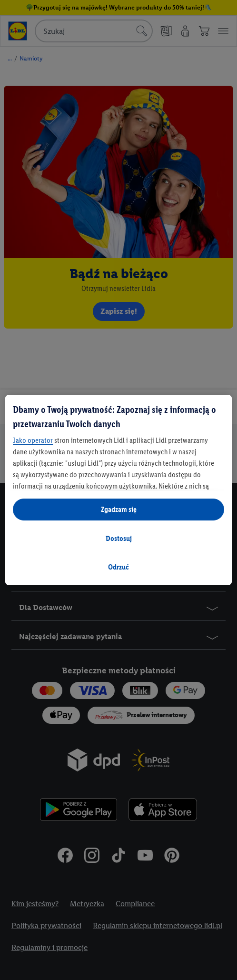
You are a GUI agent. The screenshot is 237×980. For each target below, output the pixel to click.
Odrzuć (118, 567)
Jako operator (33, 440)
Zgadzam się (119, 509)
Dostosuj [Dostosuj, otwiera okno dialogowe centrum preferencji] (119, 538)
